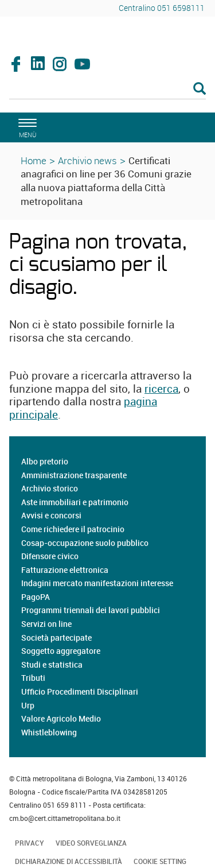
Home (34, 160)
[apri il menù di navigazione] (26, 127)
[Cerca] (107, 90)
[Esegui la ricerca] (200, 89)
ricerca (161, 389)
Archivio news (87, 160)
